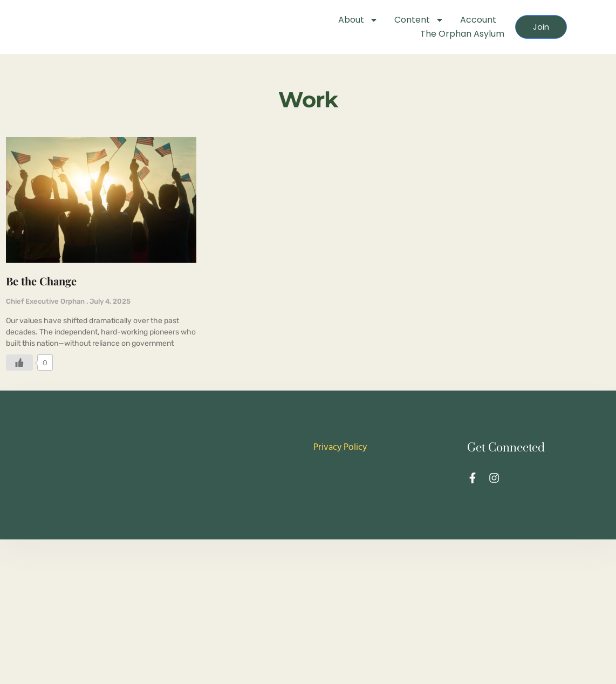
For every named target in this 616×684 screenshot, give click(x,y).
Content (404, 20)
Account (463, 20)
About (343, 20)
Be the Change (41, 290)
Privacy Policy (340, 457)
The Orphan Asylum (447, 34)
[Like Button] (19, 371)
